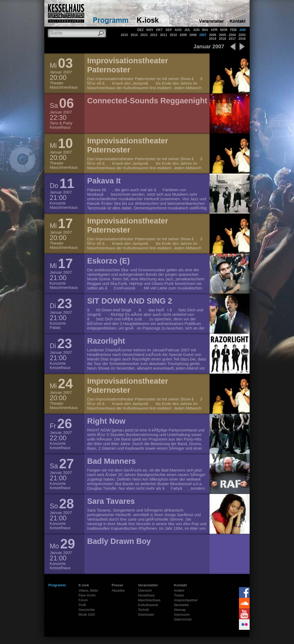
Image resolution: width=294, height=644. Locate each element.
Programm (57, 585)
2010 (173, 35)
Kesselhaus (146, 595)
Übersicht (145, 591)
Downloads (146, 615)
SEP (169, 30)
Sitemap (180, 610)
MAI (205, 30)
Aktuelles (118, 591)
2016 (242, 39)
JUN (196, 30)
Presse (117, 585)
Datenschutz (183, 619)
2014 (134, 35)
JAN (242, 30)
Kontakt (180, 585)
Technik (144, 610)
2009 (183, 35)
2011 (164, 35)
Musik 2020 (87, 615)
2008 (193, 35)
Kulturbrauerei (148, 605)
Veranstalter (148, 585)
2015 (124, 35)
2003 (242, 35)
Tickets (179, 595)
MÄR (224, 30)
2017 (232, 39)
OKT (159, 30)
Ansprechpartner (186, 600)
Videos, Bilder (88, 591)
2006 (213, 35)
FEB (233, 30)
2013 (144, 35)
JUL (187, 30)
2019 (213, 39)
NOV (150, 30)
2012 (154, 35)
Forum (83, 600)
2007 (203, 35)
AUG (178, 30)
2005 (223, 35)
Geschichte (87, 610)
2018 (223, 39)
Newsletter (182, 605)
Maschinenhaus (149, 600)
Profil (82, 605)
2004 (232, 35)
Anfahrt (179, 591)
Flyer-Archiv (87, 595)
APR (214, 30)
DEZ (141, 30)
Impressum (182, 615)
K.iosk (84, 585)
